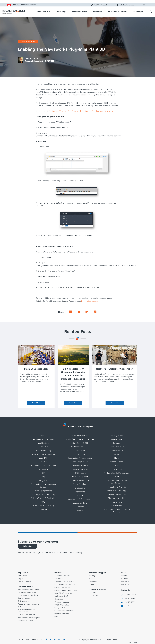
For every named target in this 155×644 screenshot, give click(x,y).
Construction (80, 451)
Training (92, 576)
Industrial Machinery (80, 503)
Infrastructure (117, 439)
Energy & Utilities (80, 484)
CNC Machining (24, 601)
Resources (93, 582)
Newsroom (125, 585)
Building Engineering (43, 491)
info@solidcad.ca (131, 606)
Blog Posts (43, 481)
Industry (80, 511)
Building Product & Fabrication (43, 498)
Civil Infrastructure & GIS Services (80, 439)
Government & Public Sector (80, 499)
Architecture (43, 443)
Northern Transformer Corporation (115, 369)
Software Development (117, 495)
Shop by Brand (95, 595)
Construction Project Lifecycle (80, 458)
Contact (124, 576)
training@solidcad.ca (90, 301)
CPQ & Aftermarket (80, 469)
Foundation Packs (79, 12)
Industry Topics (117, 436)
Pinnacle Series (117, 462)
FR (144, 5)
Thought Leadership (117, 498)
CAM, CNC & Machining (43, 506)
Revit (117, 477)
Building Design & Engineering (29, 589)
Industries (98, 12)
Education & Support (117, 12)
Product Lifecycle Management (117, 473)
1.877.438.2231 (130, 595)
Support (92, 579)
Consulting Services (80, 462)
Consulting (61, 12)
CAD (43, 502)
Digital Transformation (80, 481)
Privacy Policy (77, 553)
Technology (138, 12)
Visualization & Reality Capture (29, 618)
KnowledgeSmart (117, 447)
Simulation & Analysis (117, 487)
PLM (117, 466)
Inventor (117, 443)
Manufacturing (117, 451)
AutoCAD (43, 458)
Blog (43, 477)
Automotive (43, 469)
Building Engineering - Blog (43, 495)
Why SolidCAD (43, 12)
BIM (43, 473)
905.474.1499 (130, 599)
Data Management (80, 477)
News (117, 458)
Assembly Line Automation (43, 454)
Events (92, 585)
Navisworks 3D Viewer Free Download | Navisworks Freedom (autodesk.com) (81, 111)
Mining (117, 454)
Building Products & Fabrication (66, 590)
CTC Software (80, 473)
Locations (125, 579)
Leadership (125, 582)
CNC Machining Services (80, 447)
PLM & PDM (117, 469)
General (80, 496)
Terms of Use (37, 640)
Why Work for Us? (24, 582)
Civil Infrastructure (80, 436)
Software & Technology (117, 491)
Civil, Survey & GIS (80, 443)
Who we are (22, 576)
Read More (36, 403)
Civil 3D (43, 510)
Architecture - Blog (43, 451)
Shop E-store (94, 592)
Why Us (20, 579)
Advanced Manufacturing (43, 439)
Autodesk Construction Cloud (43, 466)
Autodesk (43, 462)
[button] (151, 12)
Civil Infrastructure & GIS (27, 592)
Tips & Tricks (117, 502)
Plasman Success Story (36, 369)
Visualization (117, 506)
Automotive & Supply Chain (65, 585)
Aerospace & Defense (62, 576)
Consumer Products (80, 466)
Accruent (43, 436)
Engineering (80, 488)
